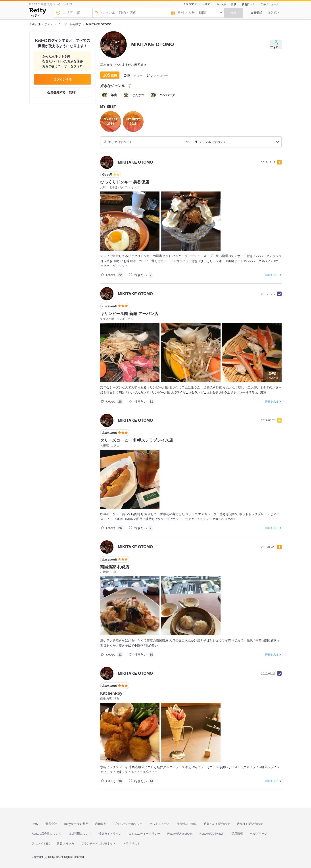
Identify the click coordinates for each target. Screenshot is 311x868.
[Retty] (38, 12)
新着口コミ (248, 4)
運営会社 (51, 824)
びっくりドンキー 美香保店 (125, 182)
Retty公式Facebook (180, 834)
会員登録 (256, 13)
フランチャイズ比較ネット (98, 844)
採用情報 (237, 834)
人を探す (189, 4)
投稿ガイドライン (110, 834)
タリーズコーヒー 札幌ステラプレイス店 (137, 440)
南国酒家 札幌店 (115, 567)
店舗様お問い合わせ (250, 824)
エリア (206, 4)
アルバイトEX (41, 844)
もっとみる (272, 375)
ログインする (63, 79)
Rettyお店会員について (46, 834)
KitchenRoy (111, 693)
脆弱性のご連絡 (187, 824)
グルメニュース (270, 4)
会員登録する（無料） (63, 92)
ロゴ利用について (80, 834)
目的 (234, 4)
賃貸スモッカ (65, 844)
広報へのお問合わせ (217, 824)
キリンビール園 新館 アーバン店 (129, 314)
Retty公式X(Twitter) (212, 834)
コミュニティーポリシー (144, 834)
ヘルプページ (259, 834)
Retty (35, 824)
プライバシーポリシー (128, 824)
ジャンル (221, 4)
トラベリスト (131, 844)
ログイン (273, 13)
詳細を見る (272, 275)
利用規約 (101, 824)
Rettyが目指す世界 (76, 824)
